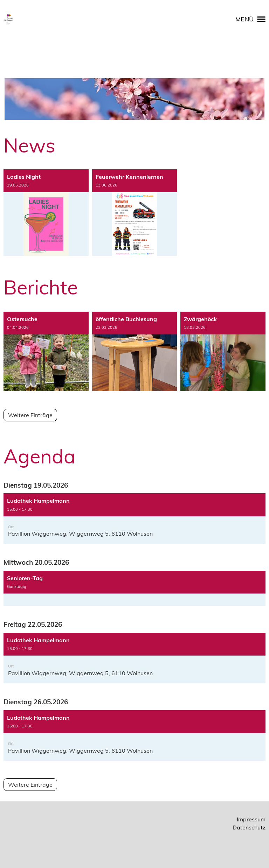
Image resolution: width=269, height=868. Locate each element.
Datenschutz (249, 827)
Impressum (251, 819)
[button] (134, 518)
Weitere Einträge (30, 415)
